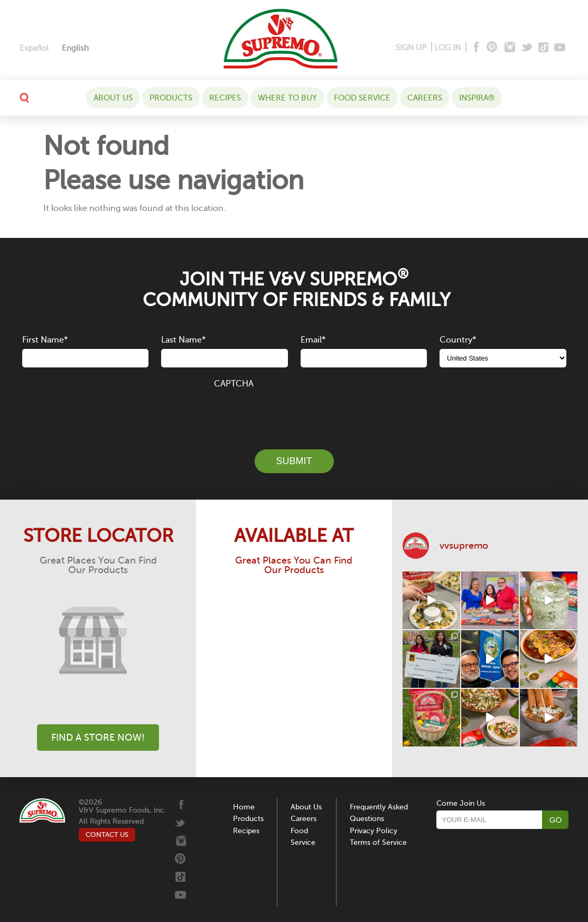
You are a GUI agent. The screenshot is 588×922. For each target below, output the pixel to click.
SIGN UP (411, 48)
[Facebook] (475, 48)
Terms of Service (378, 842)
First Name (45, 340)
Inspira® (477, 98)
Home (244, 807)
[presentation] (294, 413)
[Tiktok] (544, 48)
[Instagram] (510, 48)
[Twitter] (528, 48)
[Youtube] (560, 48)
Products (171, 98)
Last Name (183, 340)
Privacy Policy (374, 831)
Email (313, 340)
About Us (113, 98)
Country (458, 340)
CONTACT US (107, 835)
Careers (425, 98)
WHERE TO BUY (287, 98)
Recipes (225, 98)
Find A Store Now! (98, 737)
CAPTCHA (234, 384)
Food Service (362, 98)
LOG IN (447, 48)
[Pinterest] (491, 48)
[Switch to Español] (34, 48)
